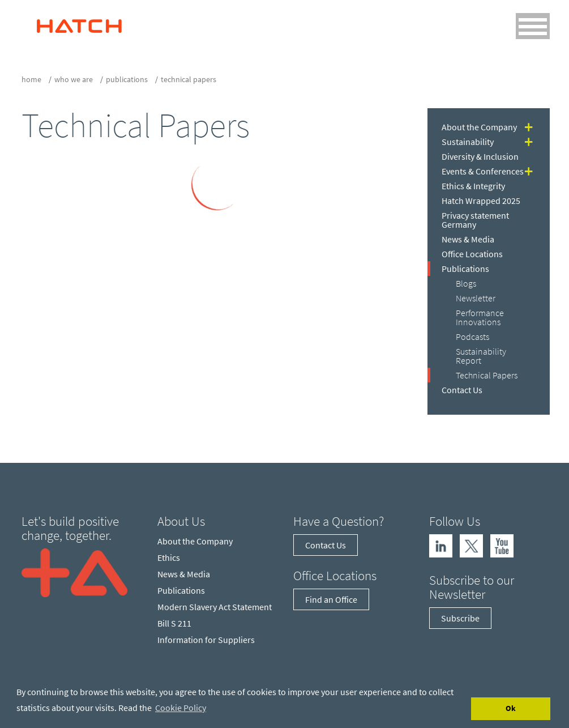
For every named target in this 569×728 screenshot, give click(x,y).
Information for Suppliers (206, 640)
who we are (74, 79)
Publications (127, 79)
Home (31, 79)
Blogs (466, 283)
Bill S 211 (174, 623)
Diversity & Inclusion (480, 156)
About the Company (479, 127)
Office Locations (472, 254)
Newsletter (476, 298)
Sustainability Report (481, 356)
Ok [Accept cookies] (511, 708)
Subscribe (460, 618)
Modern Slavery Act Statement (215, 607)
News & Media (468, 239)
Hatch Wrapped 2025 (481, 201)
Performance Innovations (480, 317)
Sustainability (468, 142)
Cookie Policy (181, 708)
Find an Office (331, 599)
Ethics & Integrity (473, 186)
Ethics (169, 557)
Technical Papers (487, 375)
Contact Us (462, 390)
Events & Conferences (483, 171)
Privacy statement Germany (475, 220)
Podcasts (472, 337)
